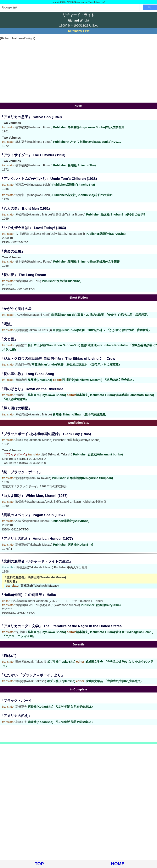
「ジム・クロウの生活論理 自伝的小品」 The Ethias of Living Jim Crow (58, 359)
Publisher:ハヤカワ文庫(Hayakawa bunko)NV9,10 (87, 142)
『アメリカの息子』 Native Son (25, 117)
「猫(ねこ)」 (10, 656)
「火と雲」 (9, 339)
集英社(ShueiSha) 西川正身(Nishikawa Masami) (82, 380)
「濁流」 (7, 324)
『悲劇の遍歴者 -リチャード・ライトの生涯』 (36, 561)
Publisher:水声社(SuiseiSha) (62, 281)
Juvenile (79, 644)
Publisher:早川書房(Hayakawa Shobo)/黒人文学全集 (89, 127)
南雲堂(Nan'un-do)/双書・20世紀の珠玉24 (76, 364)
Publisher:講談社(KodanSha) (73, 545)
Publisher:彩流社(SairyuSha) (106, 234)
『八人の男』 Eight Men (19, 209)
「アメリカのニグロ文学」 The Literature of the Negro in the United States (61, 626)
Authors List (79, 31)
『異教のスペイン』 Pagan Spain (27, 515)
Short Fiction (78, 298)
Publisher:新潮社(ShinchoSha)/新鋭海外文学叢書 (86, 261)
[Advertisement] (78, 71)
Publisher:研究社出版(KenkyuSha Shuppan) (83, 478)
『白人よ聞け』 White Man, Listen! (28, 496)
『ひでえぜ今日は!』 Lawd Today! (27, 228)
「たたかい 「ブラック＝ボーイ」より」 (32, 675)
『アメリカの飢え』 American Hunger (31, 539)
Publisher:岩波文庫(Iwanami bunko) (98, 454)
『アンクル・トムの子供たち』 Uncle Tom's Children (43, 179)
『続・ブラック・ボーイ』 (21, 472)
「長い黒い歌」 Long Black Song (27, 374)
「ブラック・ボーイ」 (18, 701)
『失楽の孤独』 (12, 251)
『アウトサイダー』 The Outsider (27, 155)
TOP (39, 864)
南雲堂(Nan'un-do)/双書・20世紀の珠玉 (100, 315)
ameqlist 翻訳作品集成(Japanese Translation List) (78, 2)
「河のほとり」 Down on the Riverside (32, 389)
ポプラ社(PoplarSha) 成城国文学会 (95, 681)
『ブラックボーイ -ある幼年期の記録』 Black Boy (40, 434)
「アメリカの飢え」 (16, 716)
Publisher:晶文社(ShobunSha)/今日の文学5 (116, 214)
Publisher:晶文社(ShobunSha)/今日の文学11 (83, 195)
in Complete (78, 689)
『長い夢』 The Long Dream (23, 275)
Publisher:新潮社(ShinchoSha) (74, 165)
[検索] (69, 7)
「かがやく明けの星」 (18, 309)
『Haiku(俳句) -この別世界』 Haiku (28, 595)
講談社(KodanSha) (61, 707)
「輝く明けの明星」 (16, 408)
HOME (118, 864)
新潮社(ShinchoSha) (80, 414)
